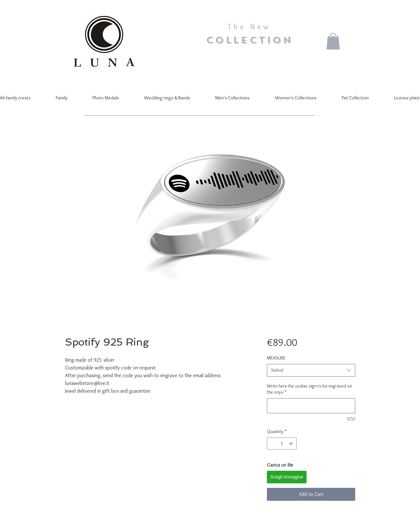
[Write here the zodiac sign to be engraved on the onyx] (311, 406)
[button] (333, 41)
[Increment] (292, 443)
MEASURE (276, 358)
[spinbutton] (282, 443)
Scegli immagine (287, 477)
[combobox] (311, 370)
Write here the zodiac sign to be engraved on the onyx (309, 389)
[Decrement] (272, 443)
